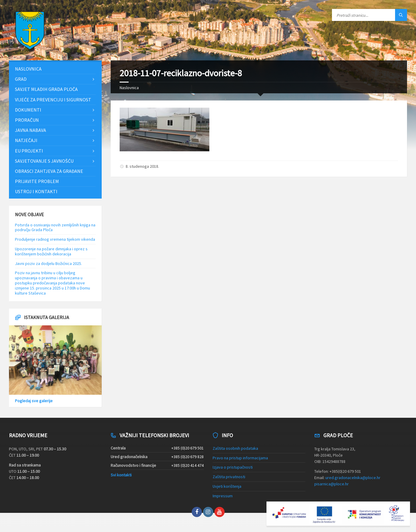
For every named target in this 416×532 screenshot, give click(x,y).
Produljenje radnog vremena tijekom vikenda (55, 239)
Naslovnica (129, 88)
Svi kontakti (121, 475)
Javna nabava (31, 130)
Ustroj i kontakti (36, 191)
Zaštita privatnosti (229, 477)
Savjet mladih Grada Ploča (46, 89)
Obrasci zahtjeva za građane (49, 171)
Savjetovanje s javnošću (44, 161)
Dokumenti (28, 110)
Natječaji (26, 140)
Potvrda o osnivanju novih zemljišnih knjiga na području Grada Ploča (55, 227)
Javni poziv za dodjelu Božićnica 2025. (48, 263)
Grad (21, 79)
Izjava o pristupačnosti (233, 467)
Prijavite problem (37, 181)
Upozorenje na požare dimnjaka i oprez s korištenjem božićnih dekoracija (51, 251)
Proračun (27, 120)
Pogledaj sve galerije (34, 401)
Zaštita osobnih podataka (235, 448)
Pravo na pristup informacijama (240, 458)
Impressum (223, 496)
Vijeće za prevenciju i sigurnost (53, 100)
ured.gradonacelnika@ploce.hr (353, 478)
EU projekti (29, 151)
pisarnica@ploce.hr (332, 484)
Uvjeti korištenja (227, 486)
